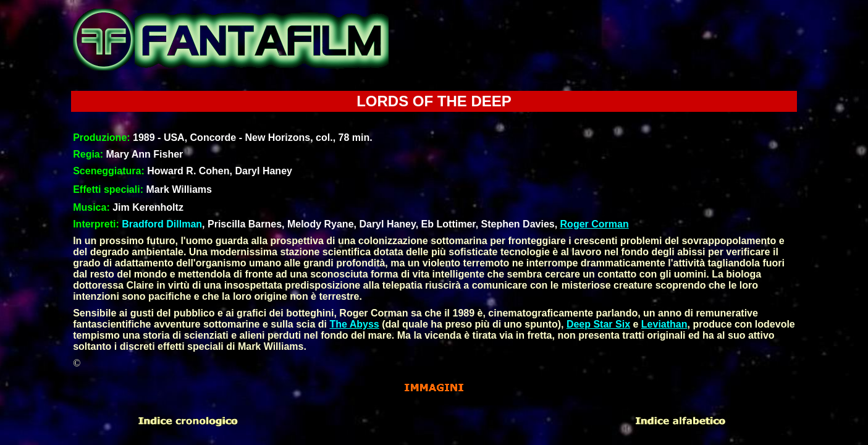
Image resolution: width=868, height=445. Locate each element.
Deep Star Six (598, 324)
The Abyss (354, 324)
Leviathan (664, 324)
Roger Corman (595, 224)
